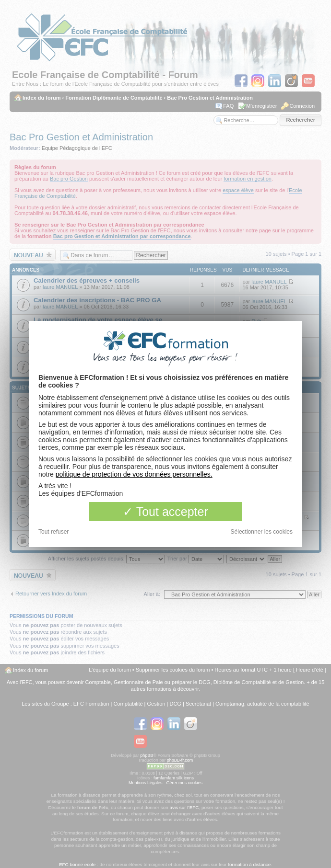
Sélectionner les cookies (262, 532)
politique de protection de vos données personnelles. (134, 474)
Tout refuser (53, 532)
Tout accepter (165, 512)
